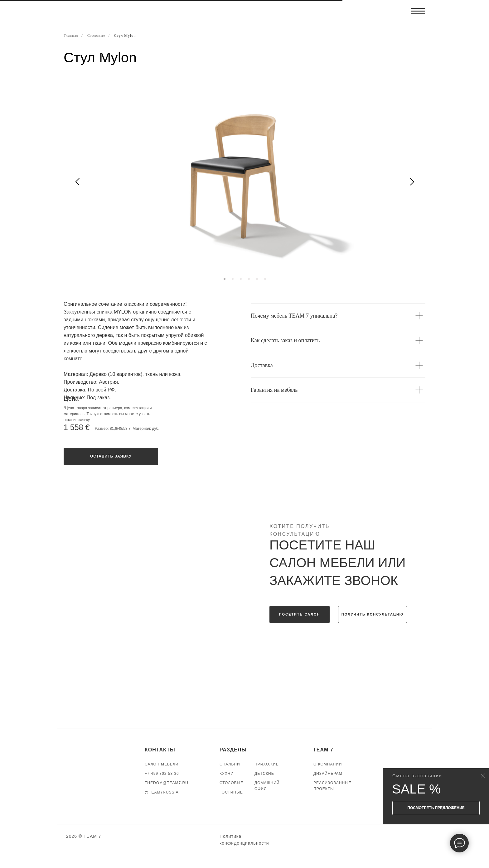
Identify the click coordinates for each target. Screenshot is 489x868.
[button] (111, 456)
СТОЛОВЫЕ (231, 783)
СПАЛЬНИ (230, 764)
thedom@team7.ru (167, 783)
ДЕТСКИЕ (264, 774)
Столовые (96, 36)
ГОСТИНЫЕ (231, 792)
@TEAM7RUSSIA (162, 792)
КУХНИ (227, 774)
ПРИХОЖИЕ (267, 764)
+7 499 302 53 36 (162, 774)
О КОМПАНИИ (328, 764)
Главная (71, 36)
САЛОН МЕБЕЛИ (162, 764)
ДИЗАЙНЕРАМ (328, 774)
